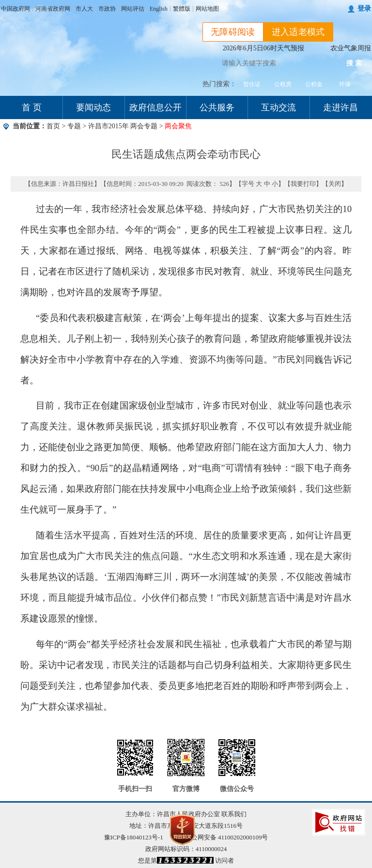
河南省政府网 (53, 9)
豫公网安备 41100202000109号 (221, 837)
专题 (74, 126)
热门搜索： (219, 84)
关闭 (335, 184)
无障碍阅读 (233, 32)
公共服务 (217, 107)
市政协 (107, 9)
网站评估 (133, 9)
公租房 (283, 84)
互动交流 (279, 107)
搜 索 (354, 63)
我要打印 (303, 184)
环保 (345, 84)
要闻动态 (93, 107)
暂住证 (252, 84)
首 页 (32, 107)
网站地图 (207, 9)
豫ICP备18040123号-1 (134, 837)
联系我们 (234, 814)
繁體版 (182, 9)
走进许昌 (341, 107)
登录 (364, 8)
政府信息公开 (155, 107)
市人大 (84, 9)
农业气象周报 (351, 48)
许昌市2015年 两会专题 (124, 126)
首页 (53, 126)
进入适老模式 (298, 32)
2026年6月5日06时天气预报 (263, 48)
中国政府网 (15, 9)
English (159, 9)
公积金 (314, 84)
